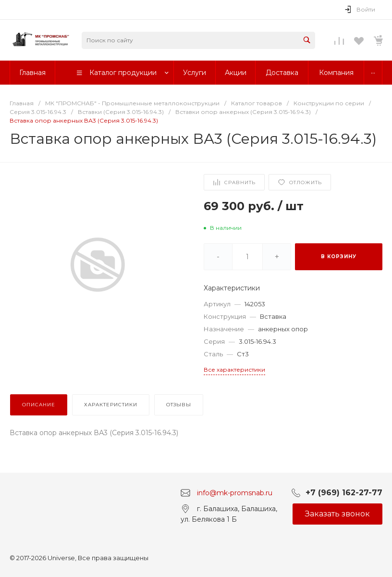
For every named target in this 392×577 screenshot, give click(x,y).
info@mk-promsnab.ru (235, 492)
